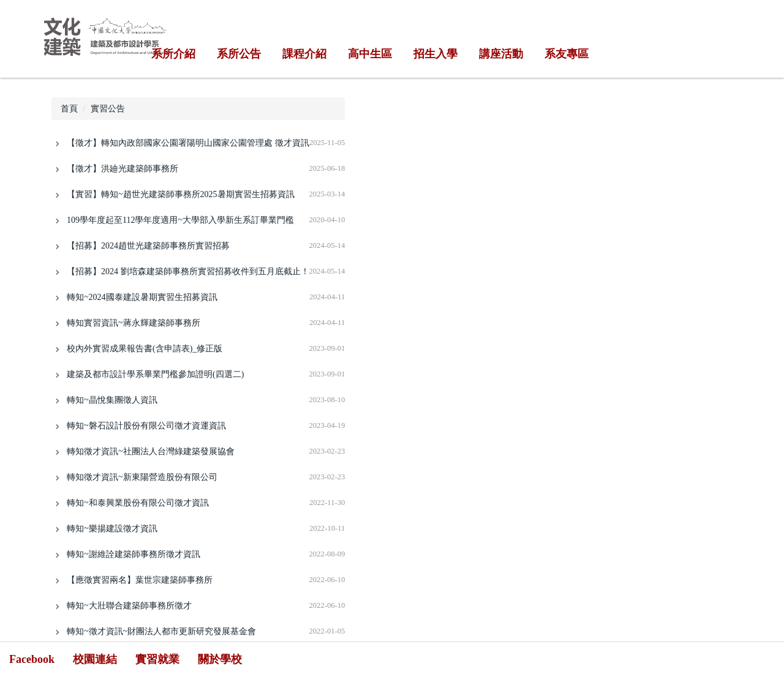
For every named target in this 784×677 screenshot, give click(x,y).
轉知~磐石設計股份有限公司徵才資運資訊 (146, 426)
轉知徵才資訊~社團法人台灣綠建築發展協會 (151, 451)
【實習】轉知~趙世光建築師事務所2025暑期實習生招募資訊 (181, 194)
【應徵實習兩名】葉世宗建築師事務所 (140, 580)
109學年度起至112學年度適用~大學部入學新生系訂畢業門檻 (180, 220)
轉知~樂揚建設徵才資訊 (112, 529)
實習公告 (108, 109)
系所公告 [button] (239, 54)
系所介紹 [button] (173, 54)
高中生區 (370, 54)
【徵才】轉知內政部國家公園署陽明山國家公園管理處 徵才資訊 (188, 143)
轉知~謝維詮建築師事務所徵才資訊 (134, 554)
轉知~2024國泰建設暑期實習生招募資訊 (142, 297)
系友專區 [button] (567, 54)
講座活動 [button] (501, 54)
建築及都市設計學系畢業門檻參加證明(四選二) (155, 374)
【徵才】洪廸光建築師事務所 (123, 169)
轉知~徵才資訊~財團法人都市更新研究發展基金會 (161, 631)
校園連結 (95, 659)
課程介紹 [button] (304, 54)
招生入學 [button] (435, 54)
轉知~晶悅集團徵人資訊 (112, 400)
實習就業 (157, 659)
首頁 (69, 109)
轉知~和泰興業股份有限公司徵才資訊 (138, 503)
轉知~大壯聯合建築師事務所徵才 (129, 606)
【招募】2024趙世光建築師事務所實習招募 (148, 246)
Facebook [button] (32, 659)
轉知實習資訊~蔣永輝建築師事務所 (134, 323)
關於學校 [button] (220, 659)
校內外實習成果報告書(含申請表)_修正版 (145, 349)
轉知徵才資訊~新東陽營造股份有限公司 (142, 477)
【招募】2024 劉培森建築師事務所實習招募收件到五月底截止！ (188, 271)
